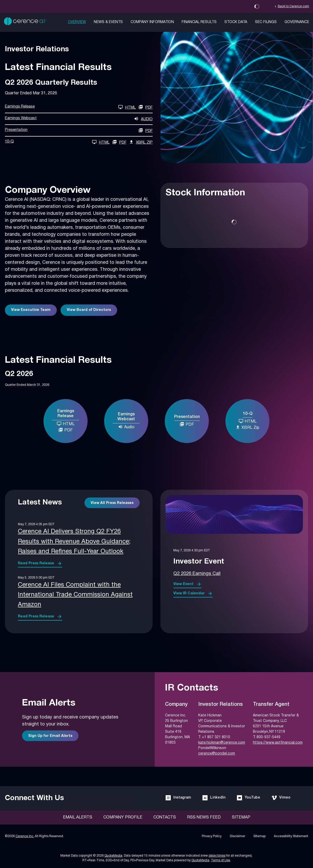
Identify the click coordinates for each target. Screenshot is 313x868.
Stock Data (236, 22)
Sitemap (241, 817)
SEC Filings (266, 22)
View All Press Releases (112, 503)
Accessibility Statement (291, 836)
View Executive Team (31, 310)
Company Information (152, 22)
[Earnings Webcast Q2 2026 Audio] (79, 119)
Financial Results (199, 22)
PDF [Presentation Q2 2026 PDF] (187, 424)
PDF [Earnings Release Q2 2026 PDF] (145, 107)
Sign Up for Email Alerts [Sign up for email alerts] (50, 736)
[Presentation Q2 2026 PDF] (79, 130)
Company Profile (123, 817)
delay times (217, 856)
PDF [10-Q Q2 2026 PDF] (119, 142)
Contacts (165, 817)
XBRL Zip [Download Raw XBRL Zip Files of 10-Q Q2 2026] (141, 142)
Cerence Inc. (25, 836)
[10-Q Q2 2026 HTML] (57, 142)
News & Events (108, 22)
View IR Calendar (189, 593)
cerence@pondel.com (217, 754)
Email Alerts (78, 817)
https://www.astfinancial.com (278, 743)
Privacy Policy (212, 836)
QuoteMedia (113, 856)
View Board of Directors (89, 310)
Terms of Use (220, 860)
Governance (297, 22)
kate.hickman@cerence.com (222, 743)
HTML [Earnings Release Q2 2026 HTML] (66, 424)
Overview (77, 22)
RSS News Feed (204, 817)
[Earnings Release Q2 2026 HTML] (70, 107)
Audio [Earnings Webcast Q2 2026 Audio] (126, 427)
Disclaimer (237, 836)
